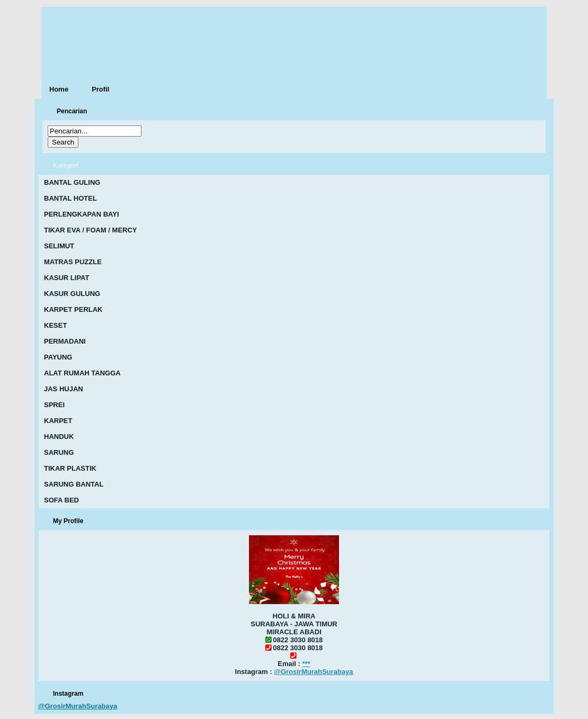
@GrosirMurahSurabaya (313, 672)
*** (306, 664)
